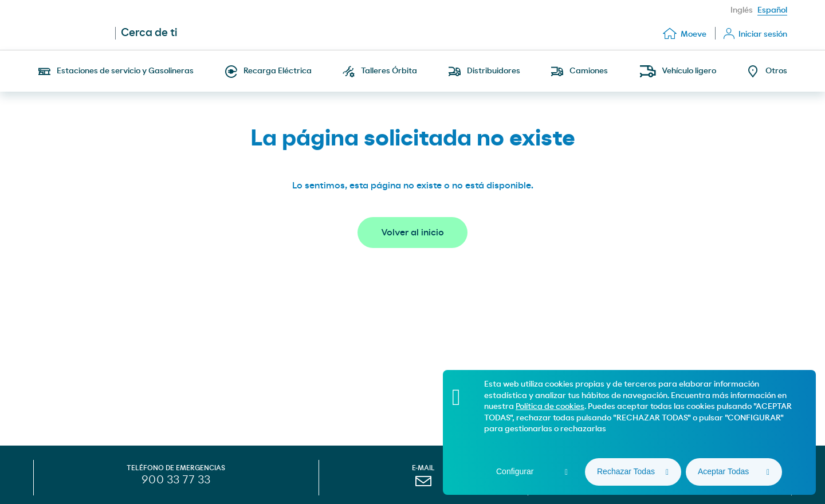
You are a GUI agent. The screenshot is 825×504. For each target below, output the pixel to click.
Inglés (742, 10)
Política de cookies (550, 407)
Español (772, 10)
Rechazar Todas (626, 471)
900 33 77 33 (176, 480)
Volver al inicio (412, 233)
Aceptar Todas (723, 471)
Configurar (515, 471)
